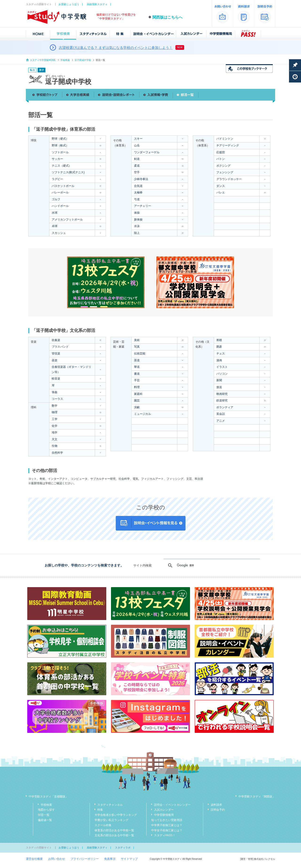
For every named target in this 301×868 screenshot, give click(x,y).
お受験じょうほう (69, 4)
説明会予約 (218, 810)
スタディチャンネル (110, 805)
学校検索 (65, 60)
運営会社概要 (34, 859)
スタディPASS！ (165, 835)
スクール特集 (103, 825)
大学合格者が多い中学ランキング (116, 815)
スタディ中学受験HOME (43, 60)
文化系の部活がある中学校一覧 (114, 835)
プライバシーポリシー (85, 859)
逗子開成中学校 (83, 60)
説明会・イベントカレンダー (172, 805)
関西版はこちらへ (167, 17)
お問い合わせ (57, 859)
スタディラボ (123, 848)
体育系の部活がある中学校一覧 (114, 830)
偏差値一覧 (45, 820)
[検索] (211, 566)
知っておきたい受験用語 (167, 820)
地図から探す (46, 810)
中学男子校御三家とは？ (167, 825)
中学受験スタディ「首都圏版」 (48, 797)
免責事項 (110, 859)
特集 (100, 810)
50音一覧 (44, 815)
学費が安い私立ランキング (111, 820)
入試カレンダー (164, 810)
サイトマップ (129, 859)
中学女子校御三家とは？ (167, 830)
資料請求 (216, 805)
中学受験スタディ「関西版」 (257, 797)
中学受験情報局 (164, 815)
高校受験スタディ (97, 4)
